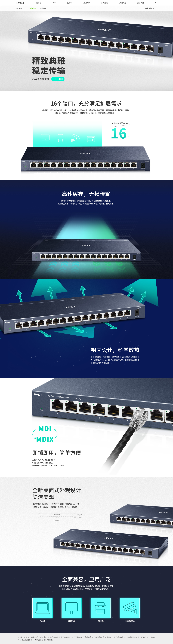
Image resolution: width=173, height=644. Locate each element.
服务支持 (141, 3)
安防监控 (105, 3)
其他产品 (123, 3)
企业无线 (87, 3)
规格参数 (43, 8)
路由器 (39, 3)
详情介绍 (33, 8)
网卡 (54, 3)
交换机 (70, 3)
